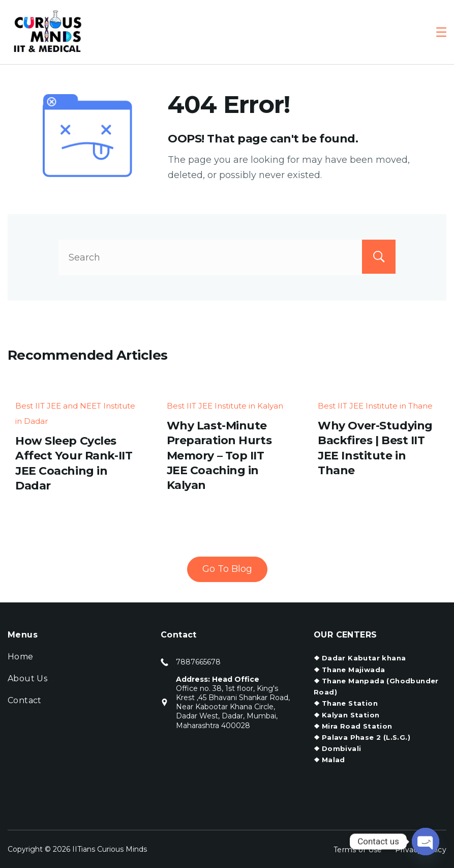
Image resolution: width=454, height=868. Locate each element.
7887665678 (198, 662)
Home (21, 657)
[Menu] (441, 32)
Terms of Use (358, 849)
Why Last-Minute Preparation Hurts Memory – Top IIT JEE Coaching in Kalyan (219, 455)
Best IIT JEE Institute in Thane (375, 406)
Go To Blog (227, 568)
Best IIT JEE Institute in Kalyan (225, 406)
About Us (27, 678)
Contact (25, 700)
